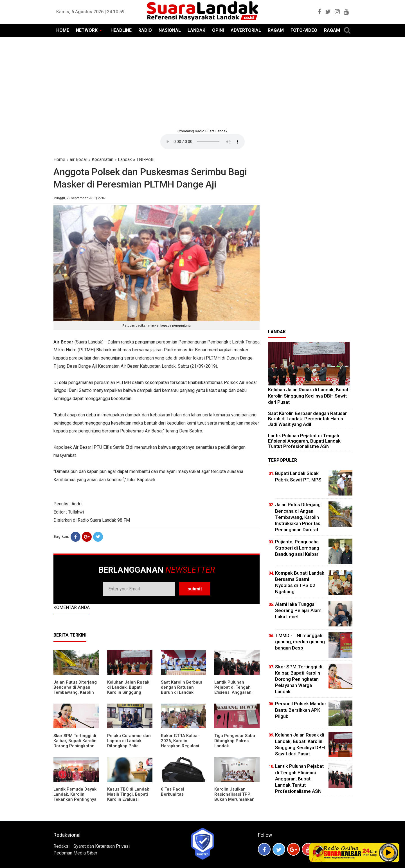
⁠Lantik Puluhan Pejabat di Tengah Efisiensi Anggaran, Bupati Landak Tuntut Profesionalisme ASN (236, 692)
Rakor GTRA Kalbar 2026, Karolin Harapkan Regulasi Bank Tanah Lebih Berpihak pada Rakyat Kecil (183, 748)
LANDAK (196, 30)
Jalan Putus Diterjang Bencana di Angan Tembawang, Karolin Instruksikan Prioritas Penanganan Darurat (75, 692)
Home (59, 159)
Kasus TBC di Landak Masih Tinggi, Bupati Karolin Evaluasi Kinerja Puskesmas (128, 797)
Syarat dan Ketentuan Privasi (102, 846)
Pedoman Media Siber (75, 853)
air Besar (78, 159)
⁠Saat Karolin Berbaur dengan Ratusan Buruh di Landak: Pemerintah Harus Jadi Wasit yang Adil (182, 692)
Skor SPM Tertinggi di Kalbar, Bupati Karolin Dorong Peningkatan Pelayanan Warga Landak (75, 746)
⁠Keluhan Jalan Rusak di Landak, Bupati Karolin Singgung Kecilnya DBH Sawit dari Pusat (128, 692)
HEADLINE (121, 30)
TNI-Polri (145, 159)
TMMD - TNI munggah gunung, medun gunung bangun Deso (300, 642)
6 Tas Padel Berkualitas (173, 792)
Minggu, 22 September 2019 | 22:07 (79, 198)
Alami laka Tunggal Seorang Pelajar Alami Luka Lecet (299, 610)
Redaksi (61, 846)
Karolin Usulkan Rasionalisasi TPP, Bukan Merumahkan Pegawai (234, 797)
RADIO (145, 30)
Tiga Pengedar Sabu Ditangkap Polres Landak (235, 741)
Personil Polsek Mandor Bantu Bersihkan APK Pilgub (301, 710)
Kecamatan (103, 159)
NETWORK (87, 30)
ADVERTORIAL (246, 30)
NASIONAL (170, 30)
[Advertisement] (202, 82)
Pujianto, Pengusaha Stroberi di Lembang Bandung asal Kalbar (297, 548)
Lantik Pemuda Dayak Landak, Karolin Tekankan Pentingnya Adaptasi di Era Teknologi (75, 799)
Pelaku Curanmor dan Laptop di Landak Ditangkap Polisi (129, 741)
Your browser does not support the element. (202, 142)
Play (389, 853)
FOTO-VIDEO (304, 30)
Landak (125, 159)
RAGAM (276, 30)
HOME (63, 30)
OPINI (218, 30)
